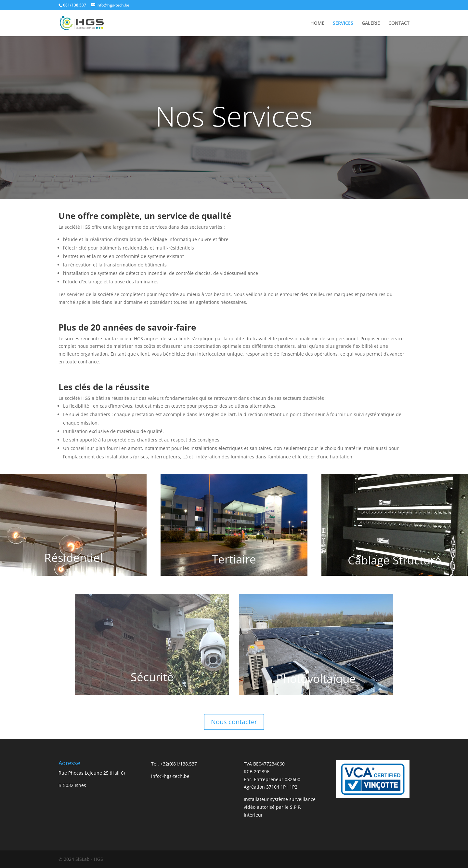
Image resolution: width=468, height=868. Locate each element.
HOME (317, 23)
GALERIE (371, 23)
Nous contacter (234, 722)
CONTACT (399, 23)
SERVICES (343, 23)
